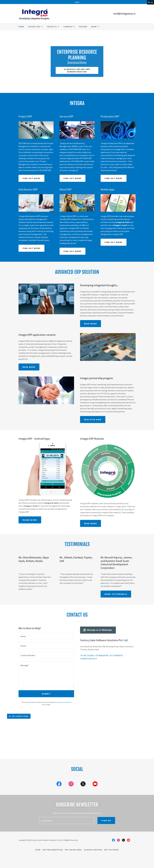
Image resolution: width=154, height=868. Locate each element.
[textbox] (46, 636)
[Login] (77, 2)
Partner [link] (83, 27)
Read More (29, 367)
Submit (46, 694)
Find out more (32, 178)
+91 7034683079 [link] (116, 655)
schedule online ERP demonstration (77, 70)
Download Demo (77, 62)
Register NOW (93, 419)
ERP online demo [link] (73, 850)
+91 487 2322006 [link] (87, 655)
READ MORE (91, 324)
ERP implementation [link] (53, 850)
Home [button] (38, 850)
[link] (35, 13)
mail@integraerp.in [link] (124, 14)
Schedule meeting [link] (93, 850)
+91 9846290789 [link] (102, 655)
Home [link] (21, 27)
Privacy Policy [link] (58, 702)
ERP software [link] (111, 850)
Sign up (106, 820)
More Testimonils (116, 594)
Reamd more (30, 520)
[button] (36, 27)
